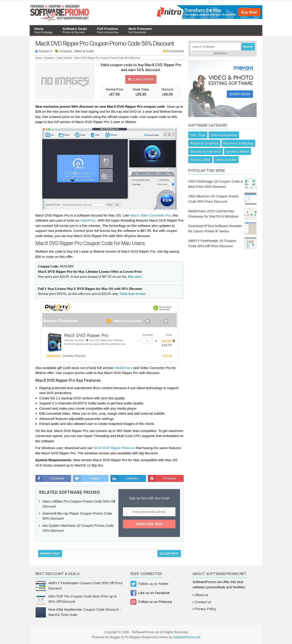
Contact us (203, 602)
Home (43, 30)
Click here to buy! (133, 294)
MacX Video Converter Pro (150, 215)
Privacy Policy (205, 609)
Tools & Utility (200, 160)
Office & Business (224, 135)
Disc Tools (198, 135)
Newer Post (50, 554)
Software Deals (75, 30)
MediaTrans (124, 368)
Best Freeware (140, 30)
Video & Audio (226, 160)
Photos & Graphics (204, 143)
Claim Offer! (141, 79)
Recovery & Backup (238, 143)
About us (202, 595)
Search (248, 47)
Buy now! (135, 277)
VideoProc (88, 220)
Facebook (57, 478)
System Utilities (238, 151)
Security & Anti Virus (206, 151)
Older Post (169, 554)
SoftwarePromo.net (187, 637)
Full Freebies (108, 30)
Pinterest (170, 478)
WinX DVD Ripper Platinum (114, 448)
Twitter (95, 478)
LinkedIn (132, 478)
